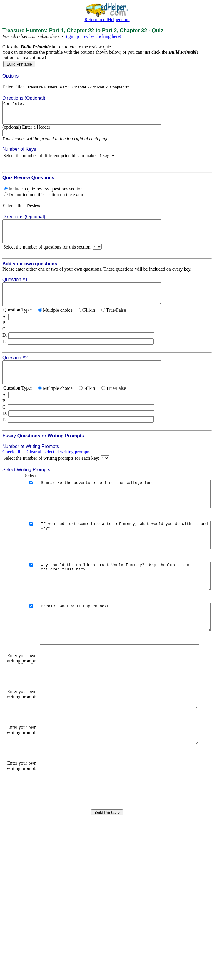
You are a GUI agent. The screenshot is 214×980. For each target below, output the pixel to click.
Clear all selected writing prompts (58, 469)
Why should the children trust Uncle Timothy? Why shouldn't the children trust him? (117, 607)
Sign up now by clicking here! (93, 36)
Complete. (91, 115)
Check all (11, 469)
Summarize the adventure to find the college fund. (117, 514)
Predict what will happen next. (117, 653)
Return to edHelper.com (107, 20)
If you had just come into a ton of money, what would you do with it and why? (117, 561)
